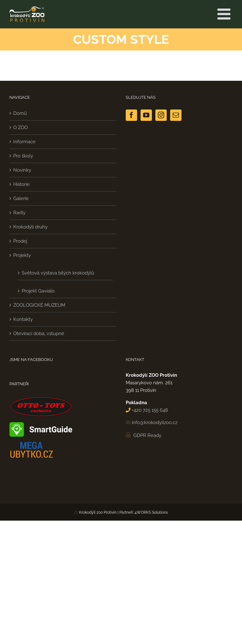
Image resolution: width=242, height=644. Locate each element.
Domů (20, 113)
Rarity (19, 213)
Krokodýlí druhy (30, 227)
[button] (13, 631)
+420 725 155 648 (150, 410)
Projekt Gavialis (38, 291)
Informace (24, 142)
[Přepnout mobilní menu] (225, 14)
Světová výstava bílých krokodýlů (58, 273)
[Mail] (176, 115)
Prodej (20, 241)
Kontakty (23, 319)
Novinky (22, 170)
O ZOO (20, 127)
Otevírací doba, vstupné (39, 334)
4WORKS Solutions (151, 512)
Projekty (22, 255)
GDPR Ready (147, 435)
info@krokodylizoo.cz (155, 422)
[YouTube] (146, 115)
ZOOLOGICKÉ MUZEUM (39, 305)
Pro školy (23, 156)
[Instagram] (161, 115)
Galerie (21, 198)
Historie (21, 184)
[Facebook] (131, 115)
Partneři (126, 512)
